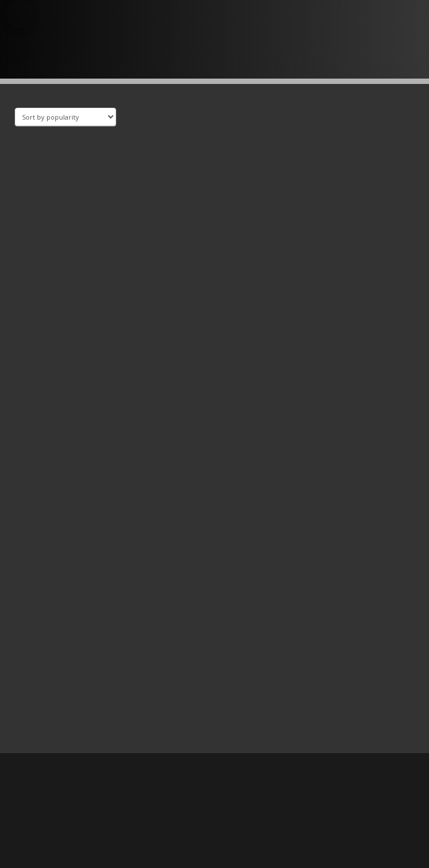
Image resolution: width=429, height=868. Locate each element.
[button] (19, 14)
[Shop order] (65, 116)
